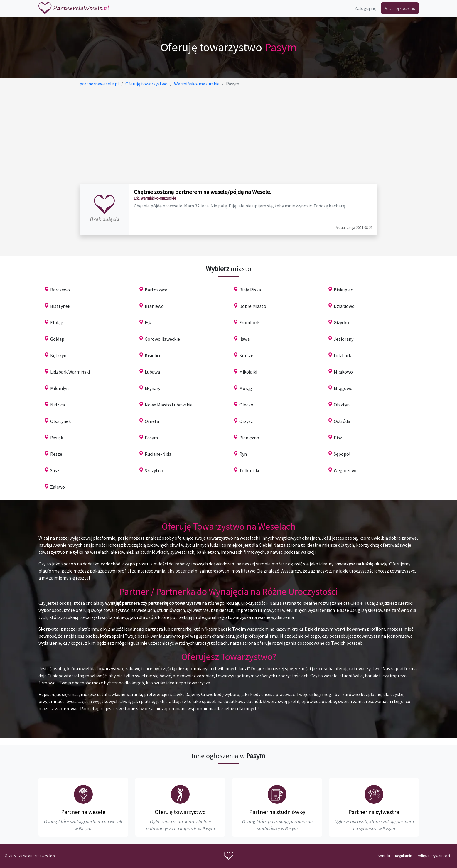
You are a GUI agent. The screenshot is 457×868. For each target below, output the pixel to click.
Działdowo (344, 306)
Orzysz (246, 421)
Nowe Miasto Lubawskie (169, 405)
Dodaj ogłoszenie (400, 8)
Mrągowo (343, 388)
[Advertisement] (228, 133)
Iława (244, 339)
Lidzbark (342, 355)
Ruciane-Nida (158, 454)
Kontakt (384, 856)
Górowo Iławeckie (162, 339)
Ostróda (342, 421)
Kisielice (153, 355)
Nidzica (58, 405)
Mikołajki (248, 372)
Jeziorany (344, 339)
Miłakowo (343, 372)
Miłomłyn (59, 388)
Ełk (148, 322)
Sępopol (342, 454)
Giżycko (341, 322)
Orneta (152, 421)
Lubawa (152, 372)
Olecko (246, 405)
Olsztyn (342, 405)
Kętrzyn (58, 355)
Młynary (152, 388)
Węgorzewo (346, 470)
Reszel (57, 454)
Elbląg (57, 322)
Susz (55, 470)
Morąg (246, 388)
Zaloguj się (365, 8)
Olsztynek (60, 421)
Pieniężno (249, 438)
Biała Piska (250, 290)
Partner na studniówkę (277, 812)
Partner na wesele (83, 812)
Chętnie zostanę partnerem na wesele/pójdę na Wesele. (202, 192)
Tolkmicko (250, 470)
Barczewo (60, 290)
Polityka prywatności (433, 856)
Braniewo (154, 306)
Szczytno (154, 470)
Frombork (249, 322)
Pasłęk (57, 438)
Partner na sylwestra (374, 812)
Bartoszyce (156, 290)
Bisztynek (60, 306)
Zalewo (58, 487)
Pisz (338, 438)
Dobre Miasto (253, 306)
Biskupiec (343, 290)
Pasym (151, 438)
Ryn (243, 454)
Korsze (246, 355)
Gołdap (57, 339)
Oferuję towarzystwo (180, 812)
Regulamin (404, 856)
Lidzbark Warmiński (70, 372)
